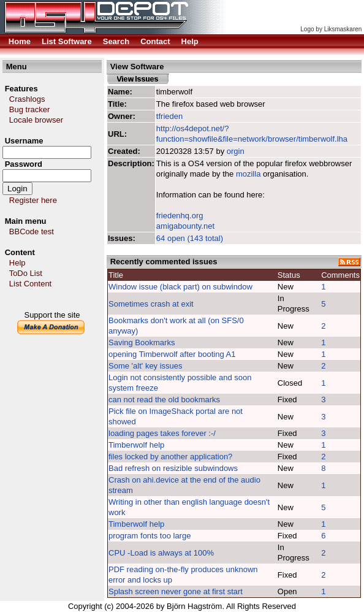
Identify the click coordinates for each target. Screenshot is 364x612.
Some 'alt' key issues (146, 366)
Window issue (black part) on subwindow (180, 287)
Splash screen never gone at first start (176, 591)
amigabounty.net (185, 226)
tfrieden (169, 116)
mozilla (248, 174)
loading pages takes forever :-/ (162, 433)
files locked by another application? (170, 457)
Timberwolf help (136, 445)
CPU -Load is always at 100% (161, 553)
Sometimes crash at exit (151, 304)
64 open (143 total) (190, 238)
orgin (236, 151)
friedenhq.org (180, 216)
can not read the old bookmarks (164, 400)
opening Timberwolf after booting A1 (172, 354)
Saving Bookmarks (142, 342)
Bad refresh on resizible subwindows (173, 468)
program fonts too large (150, 536)
